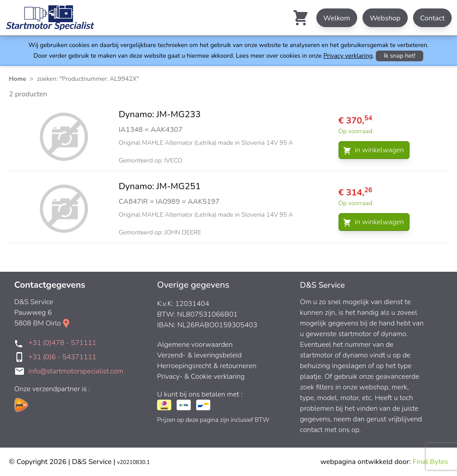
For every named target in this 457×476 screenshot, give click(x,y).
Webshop (385, 18)
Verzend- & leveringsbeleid (199, 355)
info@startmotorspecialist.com (76, 371)
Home (18, 79)
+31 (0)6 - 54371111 (62, 357)
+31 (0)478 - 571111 (62, 343)
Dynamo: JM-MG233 (160, 114)
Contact (432, 18)
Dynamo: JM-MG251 (160, 186)
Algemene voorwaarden (195, 345)
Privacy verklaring (348, 56)
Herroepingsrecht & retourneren (207, 366)
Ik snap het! (400, 56)
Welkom (337, 18)
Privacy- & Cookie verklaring (201, 377)
